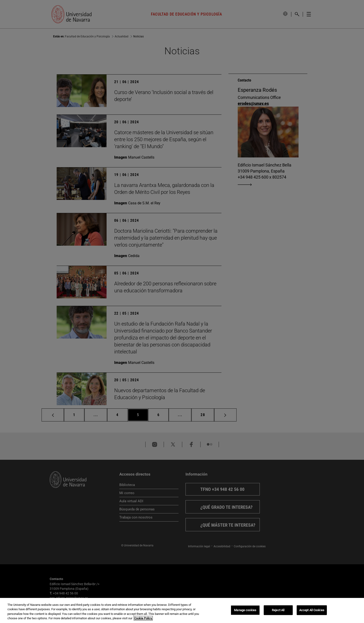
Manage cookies (245, 610)
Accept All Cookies (312, 610)
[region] (182, 610)
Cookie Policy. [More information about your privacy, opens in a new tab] (143, 618)
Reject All (278, 610)
